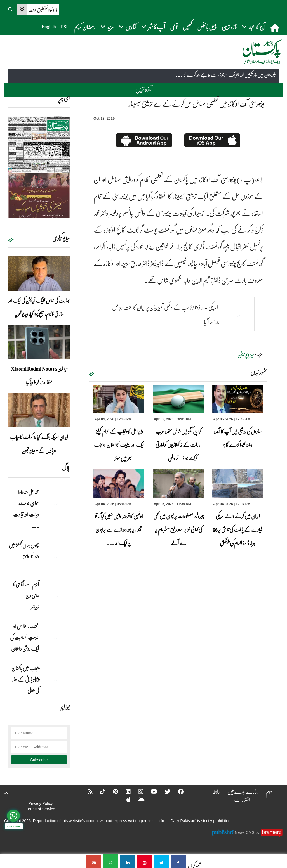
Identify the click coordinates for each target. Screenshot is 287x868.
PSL (65, 27)
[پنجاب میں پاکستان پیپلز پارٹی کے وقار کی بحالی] (56, 678)
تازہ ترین (229, 27)
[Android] (138, 800)
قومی (174, 27)
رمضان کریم (85, 27)
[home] (275, 28)
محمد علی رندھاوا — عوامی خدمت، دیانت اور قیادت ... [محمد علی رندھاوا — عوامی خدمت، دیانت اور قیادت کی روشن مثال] (25, 509)
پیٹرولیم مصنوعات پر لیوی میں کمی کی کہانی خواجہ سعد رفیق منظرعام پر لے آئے (178, 529)
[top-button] (6, 793)
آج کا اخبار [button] (254, 27)
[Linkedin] (124, 791)
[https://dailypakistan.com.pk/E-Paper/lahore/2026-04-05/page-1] (39, 167)
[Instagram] (137, 791)
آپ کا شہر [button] (153, 27)
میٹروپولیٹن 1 (245, 354)
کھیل (187, 27)
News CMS (245, 832)
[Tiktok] (99, 791)
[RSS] (86, 791)
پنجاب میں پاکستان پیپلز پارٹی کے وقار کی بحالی (25, 679)
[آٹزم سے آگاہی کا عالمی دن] (56, 594)
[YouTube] (150, 791)
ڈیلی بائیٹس (207, 27)
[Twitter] (164, 791)
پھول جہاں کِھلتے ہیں (24, 545)
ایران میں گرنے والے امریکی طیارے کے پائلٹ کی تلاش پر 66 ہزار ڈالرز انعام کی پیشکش (238, 529)
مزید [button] (107, 27)
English (49, 27)
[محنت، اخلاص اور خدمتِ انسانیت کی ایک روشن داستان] (56, 636)
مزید (92, 373)
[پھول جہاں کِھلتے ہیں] (56, 555)
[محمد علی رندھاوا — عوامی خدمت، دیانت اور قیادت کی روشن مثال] (56, 502)
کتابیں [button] (127, 27)
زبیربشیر (35, 607)
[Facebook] (177, 791)
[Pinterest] (112, 791)
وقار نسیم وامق (31, 556)
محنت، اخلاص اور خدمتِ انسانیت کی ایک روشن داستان (24, 637)
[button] (11, 8)
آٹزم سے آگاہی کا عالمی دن (26, 590)
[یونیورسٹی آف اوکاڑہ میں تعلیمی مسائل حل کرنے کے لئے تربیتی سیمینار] (178, 861)
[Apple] (125, 800)
